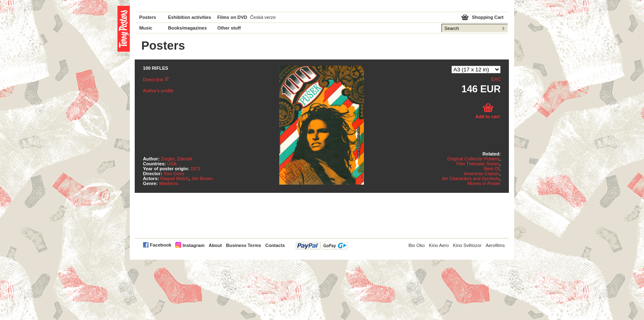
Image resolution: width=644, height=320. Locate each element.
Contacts (275, 245)
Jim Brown (202, 178)
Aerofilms (495, 245)
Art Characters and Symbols (471, 178)
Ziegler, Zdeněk (177, 159)
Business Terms (244, 245)
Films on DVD (232, 17)
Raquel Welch (174, 178)
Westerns (169, 183)
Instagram (193, 245)
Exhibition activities (190, 17)
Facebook (161, 245)
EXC (496, 79)
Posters (148, 17)
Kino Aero (439, 245)
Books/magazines (187, 28)
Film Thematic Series (478, 164)
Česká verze (263, 17)
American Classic (481, 174)
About (215, 245)
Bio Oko (416, 245)
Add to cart (487, 117)
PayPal (321, 246)
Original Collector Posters (473, 159)
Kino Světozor (467, 245)
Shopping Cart (488, 17)
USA (172, 164)
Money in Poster (484, 183)
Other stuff (229, 28)
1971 (196, 169)
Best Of (492, 169)
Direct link (153, 80)
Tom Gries (174, 174)
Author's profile (158, 91)
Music (146, 28)
